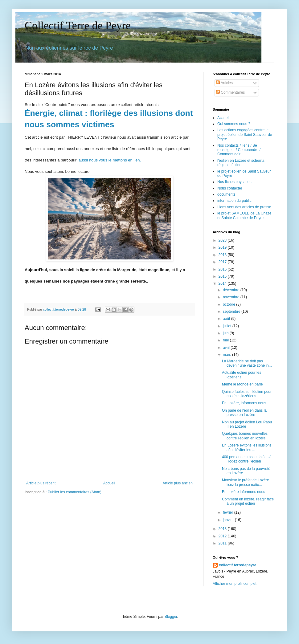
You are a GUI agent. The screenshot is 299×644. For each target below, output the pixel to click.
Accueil (109, 483)
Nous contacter (230, 188)
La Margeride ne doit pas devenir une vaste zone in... (247, 363)
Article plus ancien (178, 483)
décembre (232, 290)
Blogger (171, 617)
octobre (229, 304)
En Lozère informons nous (244, 492)
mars (227, 355)
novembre (232, 297)
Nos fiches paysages (234, 182)
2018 (223, 255)
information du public (234, 201)
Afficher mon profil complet (235, 584)
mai (226, 340)
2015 (223, 276)
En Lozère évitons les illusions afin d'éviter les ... (247, 447)
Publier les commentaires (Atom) (75, 492)
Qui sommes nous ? (234, 124)
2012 (223, 536)
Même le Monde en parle (242, 384)
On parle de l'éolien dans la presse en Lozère (244, 413)
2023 (223, 240)
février (229, 512)
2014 (223, 283)
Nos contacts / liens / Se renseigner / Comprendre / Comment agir (239, 150)
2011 (223, 543)
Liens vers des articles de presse (244, 207)
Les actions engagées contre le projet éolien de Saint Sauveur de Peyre (245, 135)
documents (226, 194)
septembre (232, 312)
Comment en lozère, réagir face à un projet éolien (248, 501)
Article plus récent (41, 483)
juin (226, 333)
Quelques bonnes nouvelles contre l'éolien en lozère (245, 436)
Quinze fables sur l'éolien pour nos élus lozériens (247, 394)
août (227, 319)
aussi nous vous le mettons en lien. (110, 160)
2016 (223, 269)
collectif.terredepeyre (238, 565)
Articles (224, 83)
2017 (223, 262)
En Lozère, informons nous (244, 403)
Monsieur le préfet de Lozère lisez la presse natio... (246, 482)
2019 (223, 247)
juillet (228, 326)
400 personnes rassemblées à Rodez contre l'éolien (247, 459)
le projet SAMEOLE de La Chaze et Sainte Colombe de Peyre (244, 215)
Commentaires (230, 92)
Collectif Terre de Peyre (78, 26)
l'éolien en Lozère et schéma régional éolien (241, 163)
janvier (229, 520)
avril (227, 348)
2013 (223, 529)
